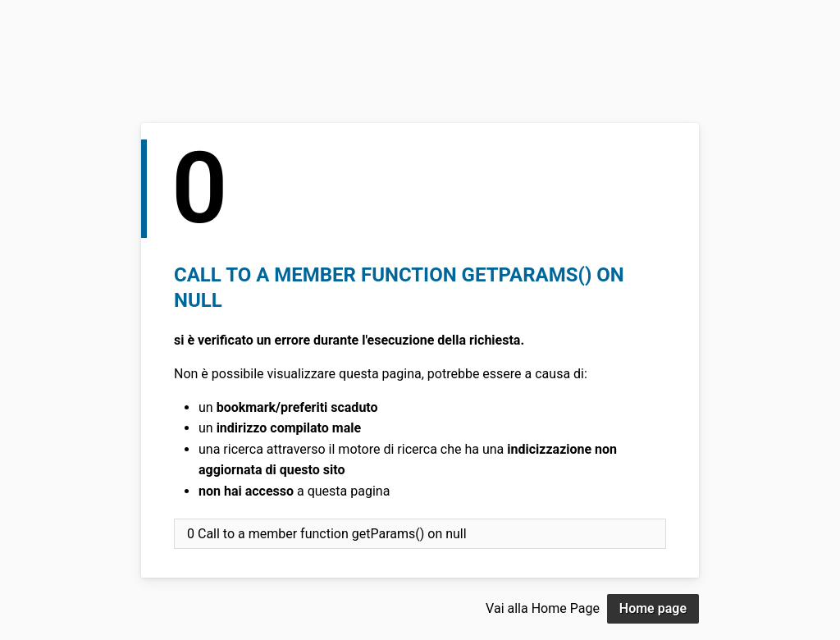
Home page (653, 608)
